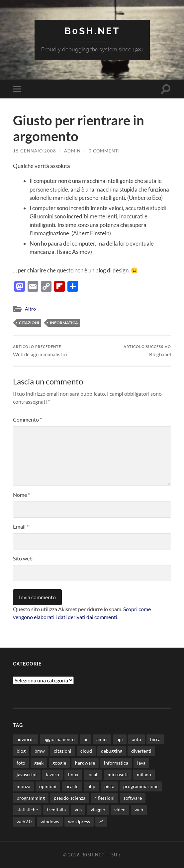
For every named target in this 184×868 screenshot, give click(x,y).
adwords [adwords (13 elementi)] (26, 739)
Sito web (23, 558)
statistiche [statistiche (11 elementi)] (27, 810)
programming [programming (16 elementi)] (31, 798)
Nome (21, 495)
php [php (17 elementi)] (91, 786)
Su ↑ (116, 855)
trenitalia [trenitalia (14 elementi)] (56, 810)
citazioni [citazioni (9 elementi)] (63, 751)
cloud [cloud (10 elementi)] (86, 751)
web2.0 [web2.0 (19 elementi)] (24, 821)
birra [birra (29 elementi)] (155, 739)
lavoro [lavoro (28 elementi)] (52, 774)
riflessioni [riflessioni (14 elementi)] (104, 798)
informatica (64, 323)
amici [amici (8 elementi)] (102, 739)
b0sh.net (92, 31)
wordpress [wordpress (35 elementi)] (79, 821)
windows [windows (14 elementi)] (50, 821)
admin (72, 151)
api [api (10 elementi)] (120, 739)
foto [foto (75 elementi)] (21, 763)
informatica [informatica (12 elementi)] (116, 763)
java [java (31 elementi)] (141, 763)
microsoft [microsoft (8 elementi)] (118, 774)
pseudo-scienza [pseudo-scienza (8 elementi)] (70, 798)
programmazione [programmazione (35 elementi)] (141, 786)
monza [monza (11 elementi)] (23, 786)
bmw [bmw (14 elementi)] (40, 751)
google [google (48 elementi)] (59, 763)
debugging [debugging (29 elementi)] (112, 751)
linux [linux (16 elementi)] (73, 774)
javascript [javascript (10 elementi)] (27, 774)
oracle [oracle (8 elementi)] (72, 786)
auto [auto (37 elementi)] (137, 739)
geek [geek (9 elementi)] (39, 763)
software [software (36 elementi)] (133, 798)
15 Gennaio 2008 (35, 151)
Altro (30, 309)
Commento (27, 419)
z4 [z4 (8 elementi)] (101, 821)
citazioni (29, 323)
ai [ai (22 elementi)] (86, 739)
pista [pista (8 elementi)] (109, 786)
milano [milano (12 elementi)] (144, 774)
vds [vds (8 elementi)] (78, 810)
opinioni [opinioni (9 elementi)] (48, 786)
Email (21, 526)
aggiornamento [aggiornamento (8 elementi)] (59, 739)
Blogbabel (147, 351)
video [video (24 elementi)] (120, 810)
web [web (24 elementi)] (139, 810)
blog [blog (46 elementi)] (21, 751)
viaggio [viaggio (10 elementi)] (98, 810)
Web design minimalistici (40, 351)
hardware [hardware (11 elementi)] (85, 763)
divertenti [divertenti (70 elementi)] (141, 751)
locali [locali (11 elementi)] (93, 774)
